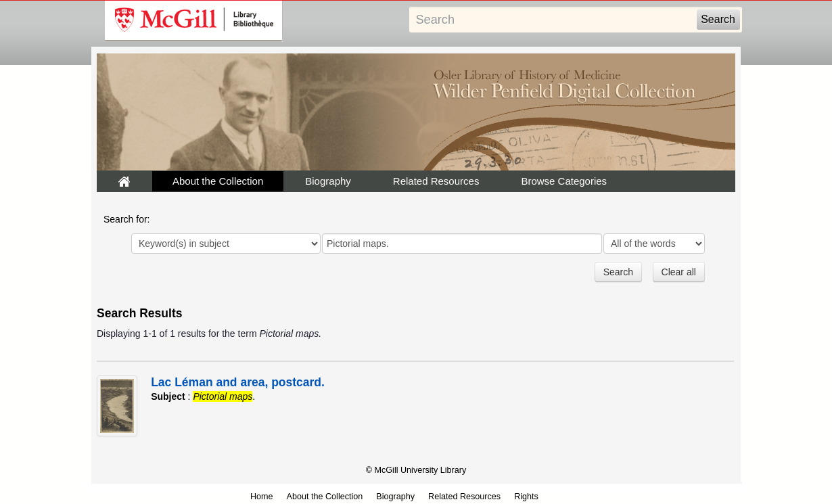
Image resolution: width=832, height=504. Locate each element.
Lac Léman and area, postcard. (238, 382)
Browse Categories (564, 181)
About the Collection (218, 181)
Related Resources (436, 181)
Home (262, 497)
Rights (526, 497)
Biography (328, 181)
